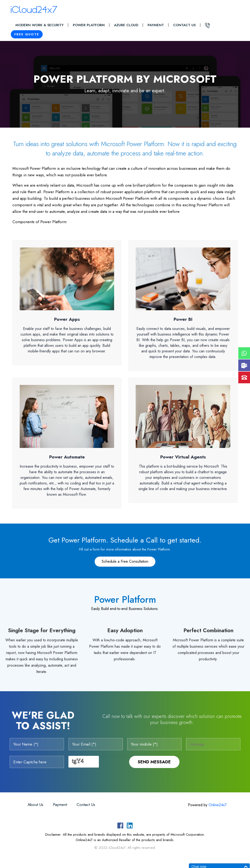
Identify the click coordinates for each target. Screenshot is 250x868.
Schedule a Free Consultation (125, 561)
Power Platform (89, 25)
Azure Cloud (126, 25)
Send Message (154, 762)
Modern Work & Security (39, 25)
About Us (35, 805)
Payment (156, 25)
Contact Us (184, 25)
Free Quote (27, 34)
